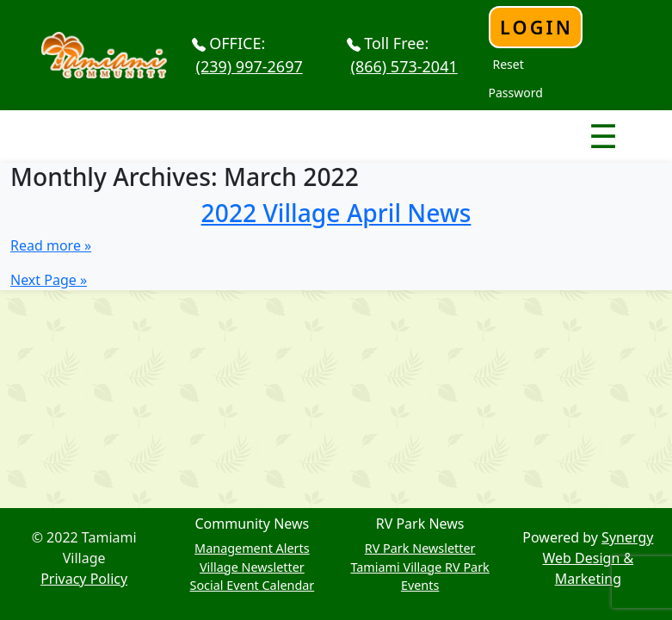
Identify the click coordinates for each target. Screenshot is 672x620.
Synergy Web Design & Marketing (598, 558)
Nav (543, 121)
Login (536, 27)
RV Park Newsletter (420, 548)
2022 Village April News (336, 213)
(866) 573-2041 (404, 66)
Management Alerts (252, 548)
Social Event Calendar (252, 585)
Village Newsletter (252, 567)
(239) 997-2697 (250, 66)
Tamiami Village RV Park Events (419, 577)
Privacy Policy (84, 579)
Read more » (51, 245)
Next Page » (49, 280)
